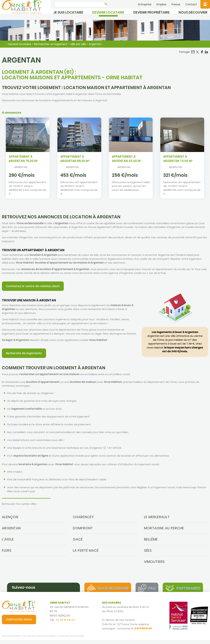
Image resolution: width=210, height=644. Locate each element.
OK (106, 4)
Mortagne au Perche (164, 531)
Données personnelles (71, 640)
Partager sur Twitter (197, 54)
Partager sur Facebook (202, 54)
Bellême (151, 542)
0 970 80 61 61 (143, 633)
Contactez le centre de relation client (33, 289)
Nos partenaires (11, 640)
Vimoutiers (154, 564)
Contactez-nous (19, 624)
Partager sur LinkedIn (206, 54)
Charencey (83, 519)
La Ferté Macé (86, 553)
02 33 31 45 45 (65, 624)
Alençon (10, 519)
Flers (7, 553)
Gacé (78, 542)
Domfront (83, 531)
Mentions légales (47, 640)
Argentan (11, 531)
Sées (148, 553)
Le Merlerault (157, 519)
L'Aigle (8, 542)
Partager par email (193, 54)
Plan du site (29, 640)
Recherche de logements (24, 356)
